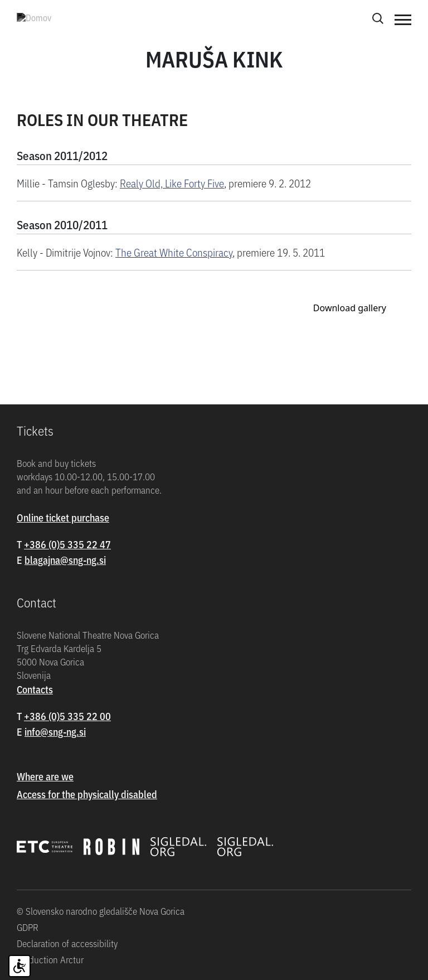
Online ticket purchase (63, 517)
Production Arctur (50, 959)
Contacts (35, 689)
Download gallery (350, 308)
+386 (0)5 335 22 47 (67, 544)
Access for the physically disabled (87, 794)
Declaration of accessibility (67, 943)
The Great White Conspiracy (174, 252)
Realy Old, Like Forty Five (172, 183)
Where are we (45, 776)
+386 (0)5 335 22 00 (67, 716)
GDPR (28, 927)
